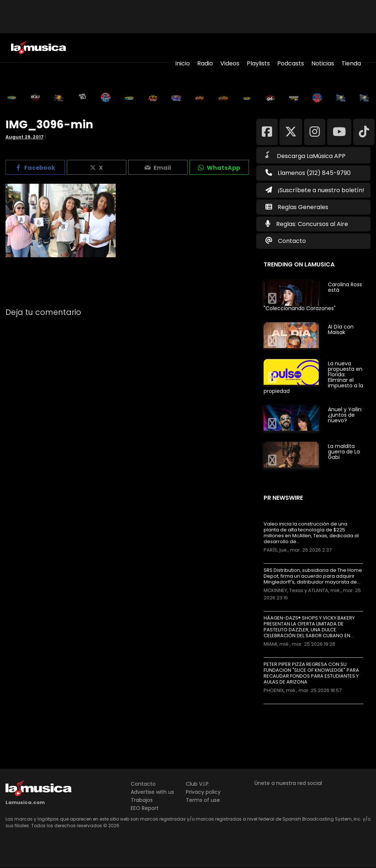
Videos (230, 63)
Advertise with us (152, 792)
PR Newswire (283, 498)
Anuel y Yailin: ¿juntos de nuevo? (345, 415)
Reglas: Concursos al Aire (312, 224)
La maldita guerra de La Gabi (344, 452)
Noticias (323, 63)
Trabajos (142, 800)
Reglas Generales (303, 207)
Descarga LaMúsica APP (305, 155)
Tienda (351, 63)
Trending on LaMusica (299, 264)
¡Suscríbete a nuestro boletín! (315, 190)
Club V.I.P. (198, 784)
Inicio (182, 63)
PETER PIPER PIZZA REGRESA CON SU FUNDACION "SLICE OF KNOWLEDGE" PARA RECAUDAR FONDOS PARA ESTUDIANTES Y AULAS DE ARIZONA (311, 673)
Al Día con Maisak (341, 329)
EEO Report (145, 808)
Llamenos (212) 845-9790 (308, 173)
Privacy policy (203, 792)
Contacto (292, 241)
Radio (205, 63)
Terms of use (203, 800)
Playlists (258, 63)
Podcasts (291, 63)
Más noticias (288, 708)
